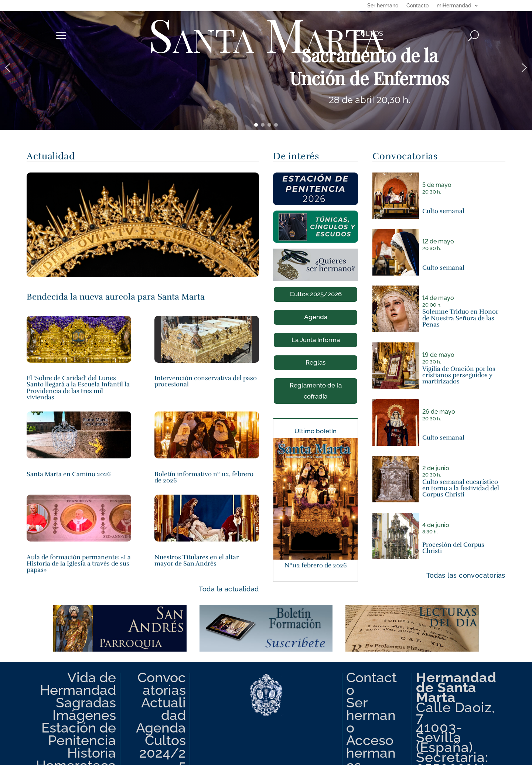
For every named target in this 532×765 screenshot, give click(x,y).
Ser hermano (383, 6)
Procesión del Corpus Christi (453, 548)
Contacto (417, 6)
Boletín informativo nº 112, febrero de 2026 (204, 477)
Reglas (316, 362)
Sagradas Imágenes (84, 709)
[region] (266, 68)
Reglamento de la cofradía (316, 391)
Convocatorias (162, 684)
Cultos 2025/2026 (316, 294)
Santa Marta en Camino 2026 (69, 474)
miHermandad (454, 6)
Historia (92, 753)
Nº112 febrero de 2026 (316, 565)
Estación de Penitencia (79, 734)
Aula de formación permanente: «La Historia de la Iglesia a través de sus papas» (79, 564)
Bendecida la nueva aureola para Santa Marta (116, 297)
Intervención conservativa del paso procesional (206, 381)
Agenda (316, 317)
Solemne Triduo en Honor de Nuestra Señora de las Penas (460, 318)
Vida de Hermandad (78, 684)
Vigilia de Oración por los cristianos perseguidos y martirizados (459, 375)
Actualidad (163, 709)
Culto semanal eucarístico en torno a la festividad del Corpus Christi (461, 488)
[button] (266, 68)
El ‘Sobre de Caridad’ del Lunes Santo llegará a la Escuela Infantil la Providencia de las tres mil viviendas (78, 388)
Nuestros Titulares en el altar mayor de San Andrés (197, 560)
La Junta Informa (316, 340)
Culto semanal (443, 211)
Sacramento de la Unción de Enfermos (369, 67)
